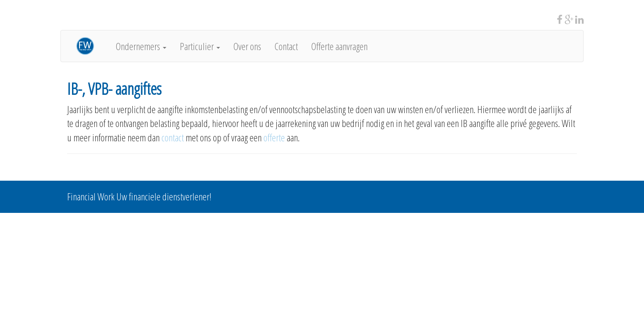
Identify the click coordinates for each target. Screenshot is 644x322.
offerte (275, 137)
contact (173, 137)
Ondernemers (141, 46)
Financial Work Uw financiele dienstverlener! (139, 196)
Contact (286, 46)
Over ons (247, 46)
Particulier (200, 46)
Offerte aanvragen (339, 46)
